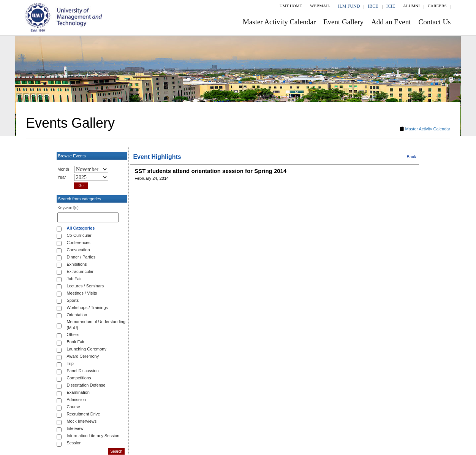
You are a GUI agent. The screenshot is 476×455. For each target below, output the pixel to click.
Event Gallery (343, 22)
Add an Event (391, 22)
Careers (437, 6)
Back (411, 157)
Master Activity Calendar (279, 22)
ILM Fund (349, 6)
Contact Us (435, 22)
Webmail (320, 6)
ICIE (391, 6)
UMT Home (291, 6)
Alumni (411, 6)
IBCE (373, 6)
